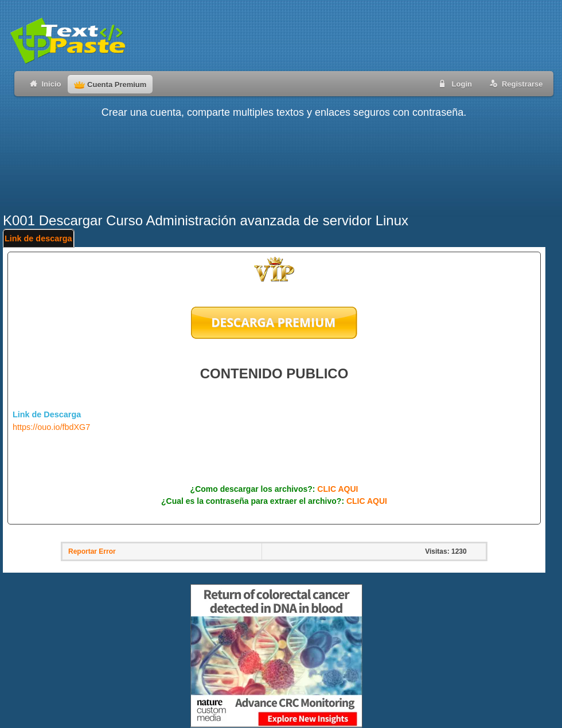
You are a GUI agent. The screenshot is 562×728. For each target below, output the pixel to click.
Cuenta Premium (110, 85)
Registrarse (514, 83)
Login (454, 83)
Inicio (43, 83)
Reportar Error (92, 551)
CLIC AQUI (337, 489)
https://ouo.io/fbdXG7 (51, 427)
